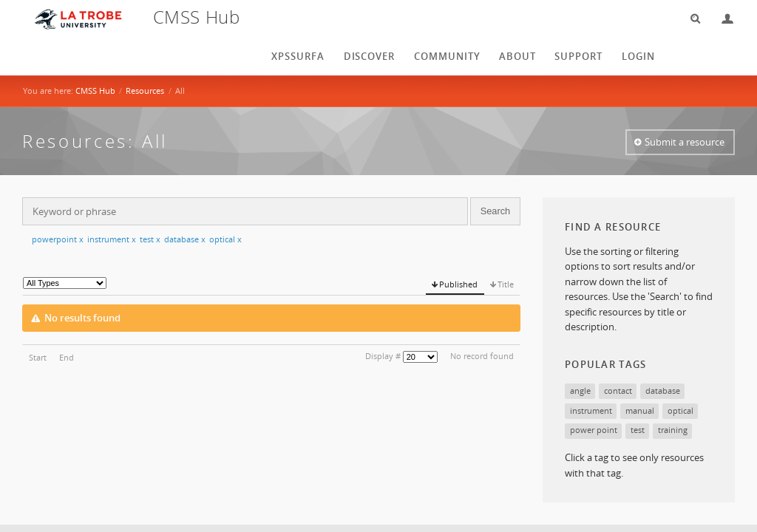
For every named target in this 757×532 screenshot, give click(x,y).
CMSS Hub (95, 91)
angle (580, 391)
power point (594, 430)
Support (578, 56)
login (638, 56)
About (517, 56)
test (150, 239)
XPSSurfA (298, 56)
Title (506, 284)
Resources (145, 91)
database (185, 239)
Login (722, 19)
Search (690, 19)
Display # (383, 356)
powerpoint (58, 239)
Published (458, 284)
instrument (112, 239)
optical (225, 239)
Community (447, 56)
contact (618, 391)
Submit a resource (685, 142)
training (673, 430)
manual (640, 410)
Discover (370, 56)
